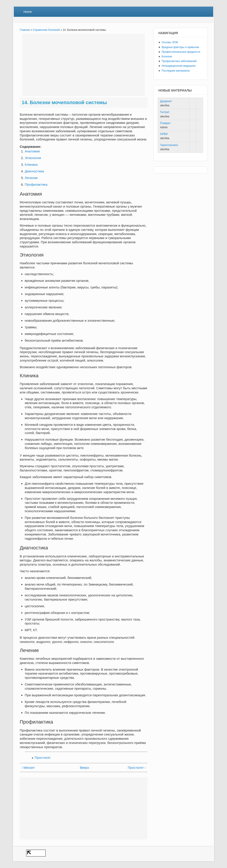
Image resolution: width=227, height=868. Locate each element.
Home (28, 12)
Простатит (43, 758)
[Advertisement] (84, 65)
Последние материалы (176, 71)
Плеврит (165, 123)
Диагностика (34, 171)
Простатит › (137, 768)
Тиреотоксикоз (169, 145)
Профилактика (36, 184)
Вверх (82, 768)
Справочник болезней (46, 30)
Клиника (31, 164)
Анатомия (32, 151)
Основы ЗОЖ (170, 42)
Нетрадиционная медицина (179, 66)
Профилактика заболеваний (179, 61)
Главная (25, 30)
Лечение (31, 178)
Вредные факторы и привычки (180, 47)
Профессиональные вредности (181, 52)
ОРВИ (164, 134)
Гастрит (165, 112)
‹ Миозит (28, 768)
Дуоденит (166, 101)
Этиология (33, 158)
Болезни (167, 56)
